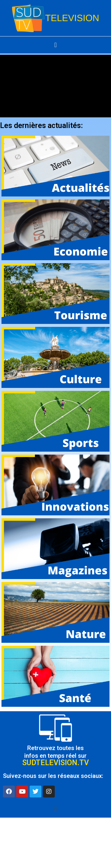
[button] (55, 45)
